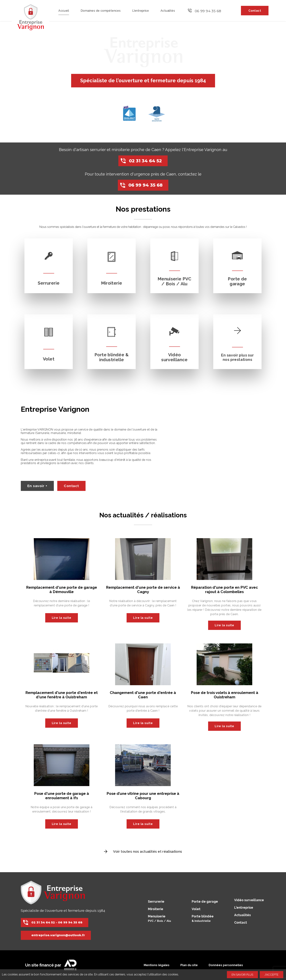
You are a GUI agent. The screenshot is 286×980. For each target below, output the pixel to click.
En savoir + (37, 486)
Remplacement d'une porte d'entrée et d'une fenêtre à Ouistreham (62, 695)
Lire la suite (62, 618)
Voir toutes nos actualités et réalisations (147, 851)
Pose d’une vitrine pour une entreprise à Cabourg (143, 796)
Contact (71, 486)
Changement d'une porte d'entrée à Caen (143, 695)
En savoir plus (242, 975)
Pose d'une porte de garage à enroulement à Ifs (62, 796)
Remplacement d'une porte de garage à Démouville (62, 590)
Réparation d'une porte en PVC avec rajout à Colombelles (224, 590)
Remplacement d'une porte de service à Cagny (143, 590)
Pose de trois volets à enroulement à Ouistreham (225, 695)
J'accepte (271, 975)
